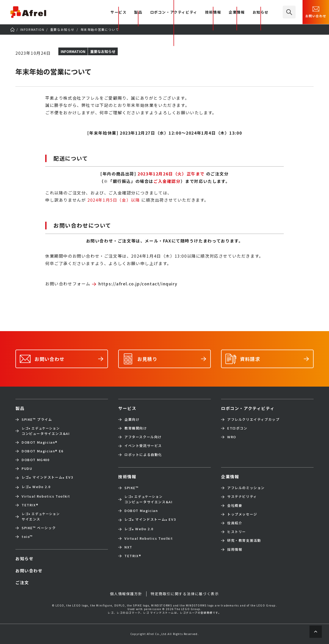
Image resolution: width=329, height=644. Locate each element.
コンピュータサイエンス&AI (46, 431)
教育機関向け (136, 428)
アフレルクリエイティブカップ (253, 419)
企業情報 (237, 12)
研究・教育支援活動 (244, 540)
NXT (128, 547)
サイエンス (41, 516)
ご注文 (22, 582)
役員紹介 (235, 523)
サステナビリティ (242, 497)
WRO (232, 437)
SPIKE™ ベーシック (39, 528)
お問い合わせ (316, 12)
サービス (127, 408)
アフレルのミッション (246, 488)
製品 (138, 12)
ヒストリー (237, 532)
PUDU (27, 469)
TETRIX (30, 505)
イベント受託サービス (143, 446)
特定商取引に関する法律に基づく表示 (185, 594)
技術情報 (213, 12)
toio (27, 537)
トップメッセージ (242, 514)
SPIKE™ (132, 488)
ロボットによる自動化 (143, 455)
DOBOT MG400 (36, 460)
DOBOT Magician (40, 442)
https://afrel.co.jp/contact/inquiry (138, 284)
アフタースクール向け (143, 437)
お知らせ (261, 12)
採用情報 (235, 549)
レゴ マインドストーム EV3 (47, 478)
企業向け (132, 419)
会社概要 (235, 506)
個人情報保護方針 (126, 594)
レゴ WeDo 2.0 (36, 487)
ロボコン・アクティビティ (174, 12)
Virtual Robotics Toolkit (46, 496)
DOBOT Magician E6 (43, 451)
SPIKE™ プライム (37, 419)
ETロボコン (237, 428)
